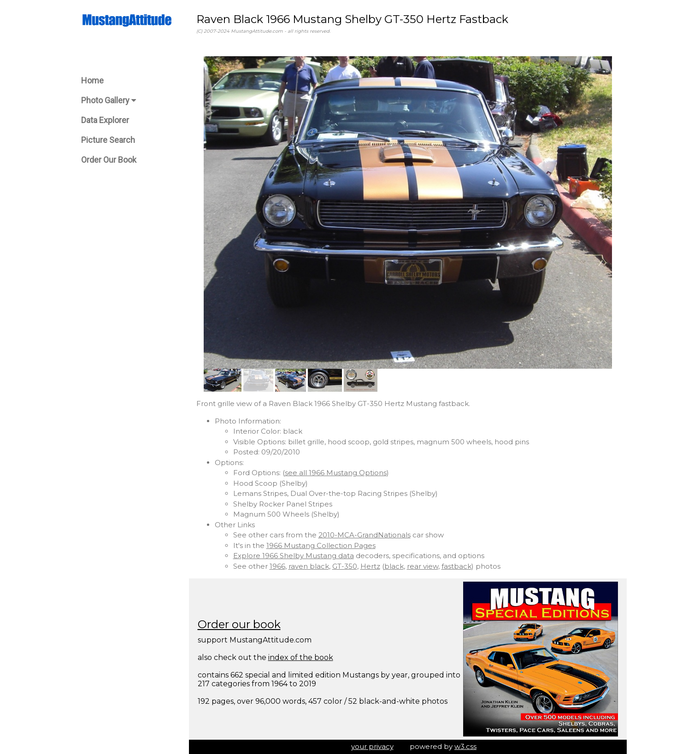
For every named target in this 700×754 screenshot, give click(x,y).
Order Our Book (109, 160)
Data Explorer (105, 120)
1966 (277, 566)
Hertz (370, 566)
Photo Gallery (109, 100)
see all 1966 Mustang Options (336, 473)
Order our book (239, 624)
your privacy (372, 746)
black (394, 566)
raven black (309, 566)
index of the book (301, 657)
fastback (456, 566)
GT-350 (345, 566)
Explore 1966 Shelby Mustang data (294, 556)
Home (92, 80)
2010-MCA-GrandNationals (365, 535)
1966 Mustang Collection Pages (321, 545)
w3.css (465, 746)
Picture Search (108, 140)
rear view (423, 566)
